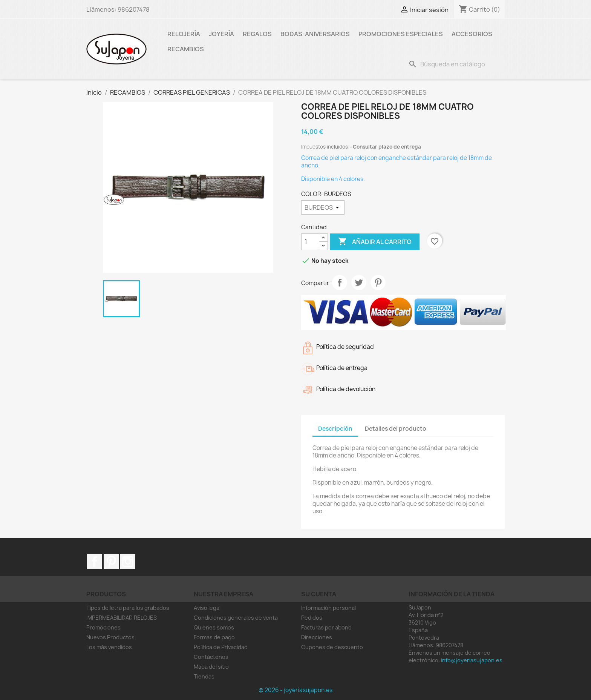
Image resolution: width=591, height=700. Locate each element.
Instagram (128, 562)
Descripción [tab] (335, 429)
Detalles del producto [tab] (396, 429)
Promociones (103, 627)
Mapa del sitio (211, 667)
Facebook (95, 562)
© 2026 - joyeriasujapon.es (295, 690)
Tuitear (359, 282)
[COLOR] (323, 207)
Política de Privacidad (221, 647)
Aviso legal (207, 608)
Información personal (328, 608)
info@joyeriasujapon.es (472, 660)
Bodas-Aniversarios (315, 34)
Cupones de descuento (332, 647)
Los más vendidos (109, 647)
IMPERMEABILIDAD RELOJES (122, 618)
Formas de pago (214, 637)
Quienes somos (214, 627)
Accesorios (472, 34)
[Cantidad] (310, 242)
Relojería (184, 34)
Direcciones (317, 637)
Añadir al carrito (375, 242)
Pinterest (378, 282)
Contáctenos (211, 657)
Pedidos (312, 618)
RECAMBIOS (186, 49)
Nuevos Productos (110, 637)
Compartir (340, 282)
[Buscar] (455, 64)
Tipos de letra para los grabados (128, 608)
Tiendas (204, 676)
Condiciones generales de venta (236, 618)
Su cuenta (319, 594)
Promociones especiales (401, 34)
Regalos (257, 34)
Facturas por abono (326, 627)
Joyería (221, 34)
